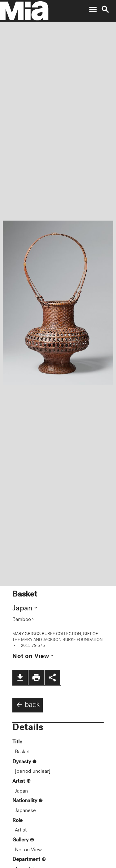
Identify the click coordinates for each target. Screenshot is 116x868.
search (105, 10)
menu (93, 10)
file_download (20, 678)
